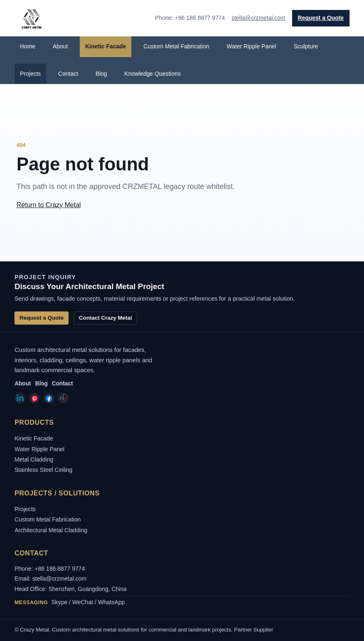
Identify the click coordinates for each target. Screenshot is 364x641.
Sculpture (306, 46)
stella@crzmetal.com (258, 18)
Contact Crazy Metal (105, 318)
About (61, 46)
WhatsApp (111, 602)
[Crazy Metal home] (31, 18)
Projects (30, 74)
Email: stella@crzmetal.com (50, 579)
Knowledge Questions (152, 74)
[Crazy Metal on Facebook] (49, 398)
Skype (59, 602)
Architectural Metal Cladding (51, 530)
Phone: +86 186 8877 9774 (50, 569)
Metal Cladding (34, 459)
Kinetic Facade (106, 46)
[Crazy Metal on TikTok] (63, 398)
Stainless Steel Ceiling (43, 470)
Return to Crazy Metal (49, 205)
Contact (68, 74)
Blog (101, 74)
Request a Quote (321, 18)
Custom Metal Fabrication (176, 46)
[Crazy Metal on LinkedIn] (20, 398)
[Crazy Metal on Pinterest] (34, 398)
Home (27, 46)
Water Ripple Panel (252, 46)
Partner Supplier (254, 630)
